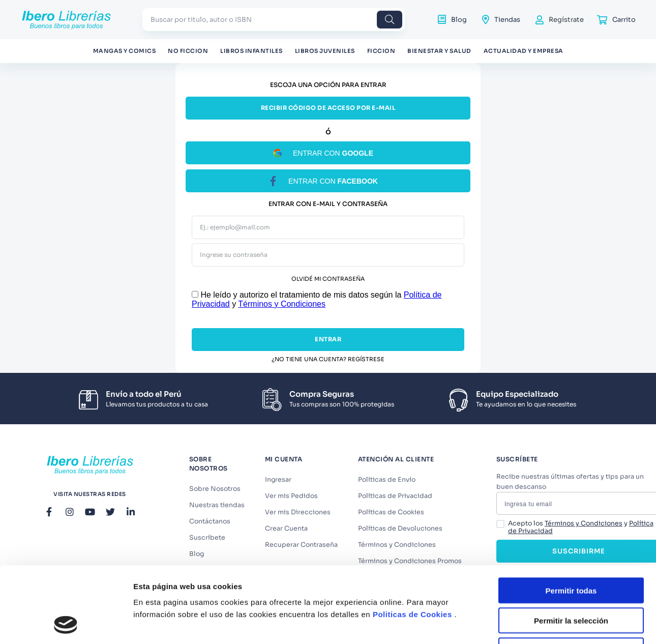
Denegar (571, 560)
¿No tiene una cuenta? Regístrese (328, 359)
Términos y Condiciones (282, 304)
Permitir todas (571, 500)
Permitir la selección (571, 530)
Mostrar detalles (550, 605)
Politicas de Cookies (412, 525)
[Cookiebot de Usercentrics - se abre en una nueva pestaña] (66, 605)
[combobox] (274, 20)
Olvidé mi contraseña (328, 279)
